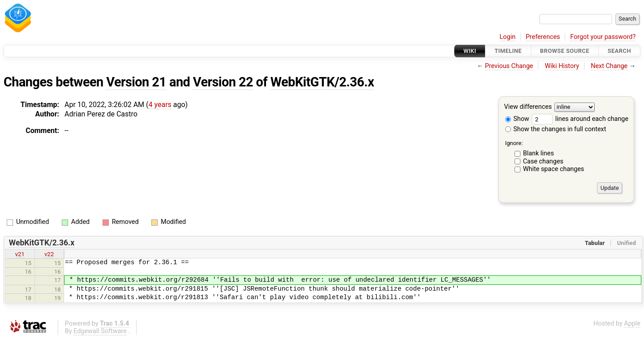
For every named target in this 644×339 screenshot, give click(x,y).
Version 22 (223, 82)
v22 (49, 254)
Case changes (543, 161)
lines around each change (580, 119)
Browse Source (565, 51)
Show (517, 119)
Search (619, 51)
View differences (528, 107)
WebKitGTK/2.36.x (322, 82)
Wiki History (562, 66)
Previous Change (509, 66)
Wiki (470, 51)
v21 (20, 254)
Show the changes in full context (556, 129)
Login (508, 37)
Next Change (609, 66)
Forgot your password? (603, 37)
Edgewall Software (100, 331)
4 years (160, 105)
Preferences (543, 37)
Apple (632, 324)
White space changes (554, 169)
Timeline (508, 51)
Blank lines (539, 153)
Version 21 (136, 82)
